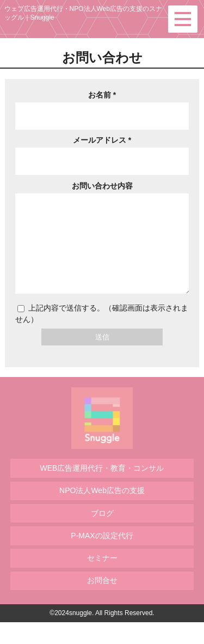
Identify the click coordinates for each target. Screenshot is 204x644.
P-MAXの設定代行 (102, 557)
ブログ (102, 535)
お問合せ (102, 602)
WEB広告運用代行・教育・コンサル (102, 490)
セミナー (102, 580)
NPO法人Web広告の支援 (102, 512)
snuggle (81, 635)
